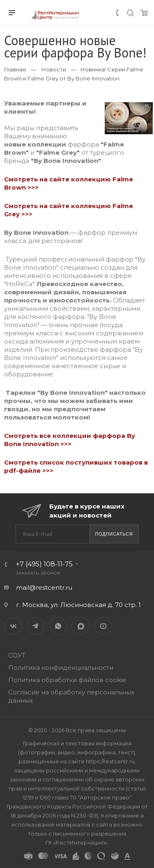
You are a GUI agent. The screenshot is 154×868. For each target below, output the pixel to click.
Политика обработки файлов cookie (67, 680)
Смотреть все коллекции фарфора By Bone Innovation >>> (70, 440)
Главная (15, 69)
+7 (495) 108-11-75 (44, 564)
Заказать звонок (38, 573)
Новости (54, 69)
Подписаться (114, 534)
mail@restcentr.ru (44, 587)
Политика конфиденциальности (61, 668)
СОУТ (17, 655)
